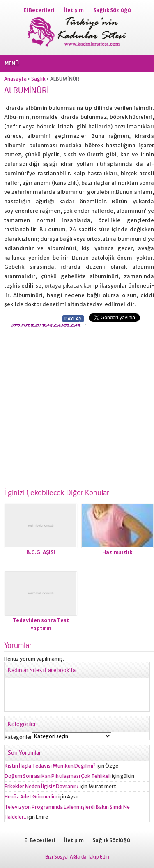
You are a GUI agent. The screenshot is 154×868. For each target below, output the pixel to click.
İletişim (74, 10)
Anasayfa (15, 79)
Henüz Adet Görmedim (31, 797)
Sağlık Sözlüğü (112, 10)
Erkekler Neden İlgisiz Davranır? (42, 786)
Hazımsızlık (117, 552)
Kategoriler (18, 737)
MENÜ (12, 63)
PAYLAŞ (73, 319)
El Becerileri (39, 10)
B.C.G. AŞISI (41, 552)
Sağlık (38, 79)
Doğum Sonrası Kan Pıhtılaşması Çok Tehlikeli (58, 776)
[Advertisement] (77, 405)
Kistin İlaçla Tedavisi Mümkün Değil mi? (50, 766)
